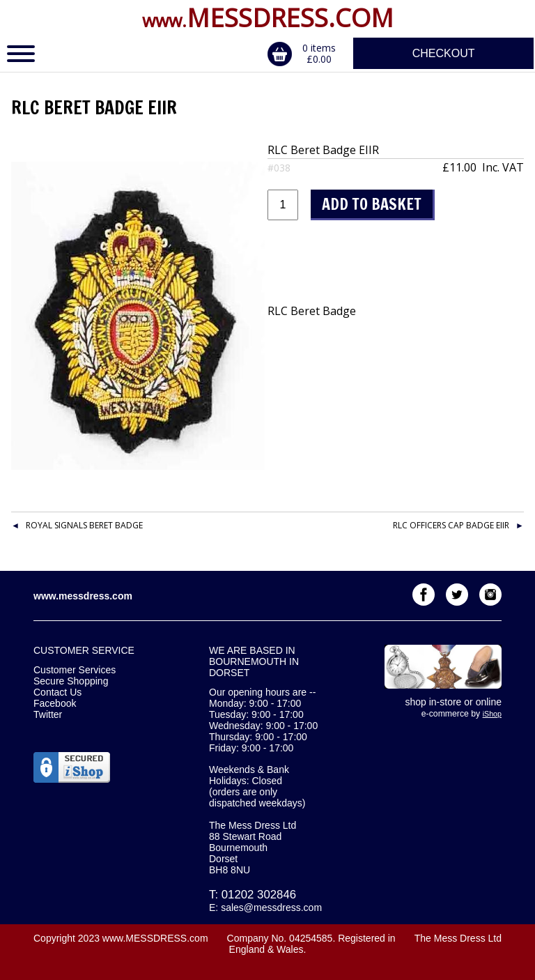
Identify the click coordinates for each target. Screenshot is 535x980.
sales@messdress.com (271, 908)
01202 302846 (259, 895)
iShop (492, 714)
